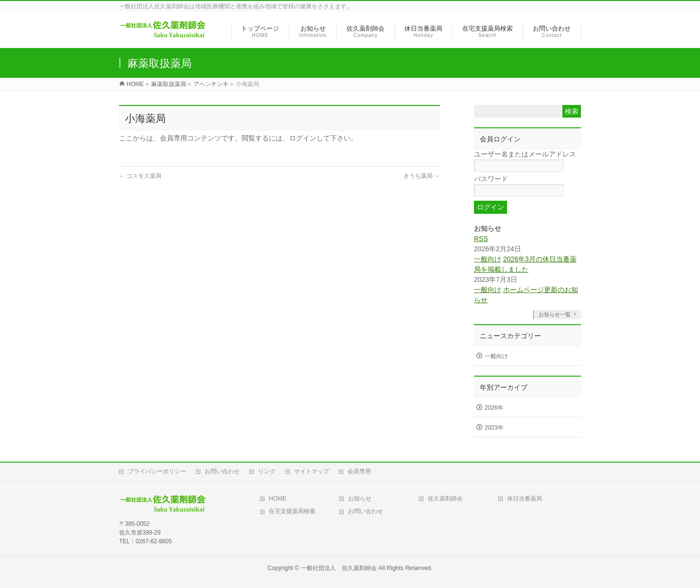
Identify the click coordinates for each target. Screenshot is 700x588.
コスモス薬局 (140, 176)
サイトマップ (312, 471)
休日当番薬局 (525, 499)
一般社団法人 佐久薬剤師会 (339, 568)
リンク (267, 471)
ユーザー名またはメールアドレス (525, 154)
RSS (481, 239)
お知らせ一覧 (555, 314)
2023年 (494, 428)
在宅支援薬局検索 (292, 511)
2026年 (494, 408)
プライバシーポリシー (157, 471)
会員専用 (359, 471)
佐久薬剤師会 (445, 499)
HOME (278, 499)
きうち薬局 (422, 176)
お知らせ (360, 499)
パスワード (491, 179)
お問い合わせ (222, 471)
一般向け (488, 259)
